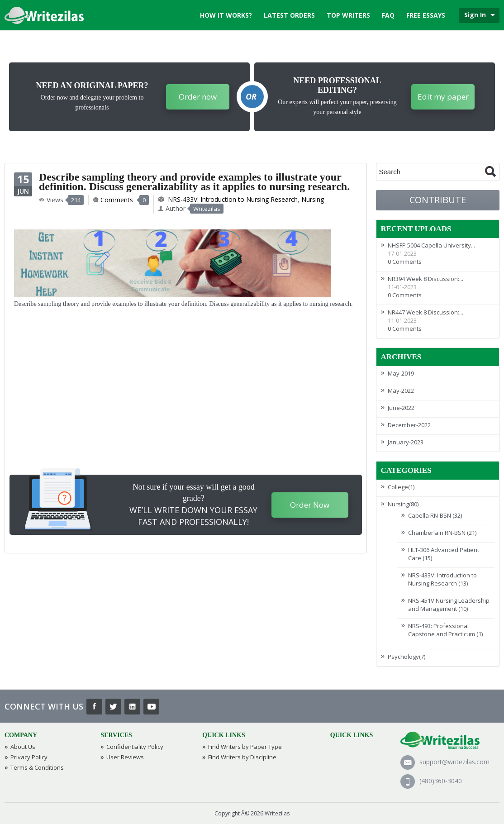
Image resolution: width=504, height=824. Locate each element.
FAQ (388, 15)
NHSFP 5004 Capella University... (431, 245)
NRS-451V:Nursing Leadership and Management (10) (449, 605)
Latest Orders (289, 15)
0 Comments (405, 262)
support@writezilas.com (445, 762)
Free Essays (426, 15)
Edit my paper (443, 97)
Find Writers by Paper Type (245, 747)
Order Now (310, 505)
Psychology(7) (407, 657)
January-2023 (406, 442)
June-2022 (401, 408)
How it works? (226, 15)
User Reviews (125, 757)
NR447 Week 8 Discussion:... (426, 312)
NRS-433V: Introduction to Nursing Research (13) (442, 579)
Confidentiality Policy (135, 747)
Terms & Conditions (37, 767)
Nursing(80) (403, 504)
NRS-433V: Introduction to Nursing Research (233, 199)
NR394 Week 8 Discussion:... (426, 279)
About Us (23, 747)
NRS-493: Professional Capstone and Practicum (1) (445, 630)
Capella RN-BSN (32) (435, 515)
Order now (198, 97)
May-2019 (401, 373)
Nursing (313, 199)
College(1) (401, 487)
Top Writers (348, 15)
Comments (117, 200)
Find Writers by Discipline (242, 757)
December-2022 (409, 425)
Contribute (438, 200)
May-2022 (401, 391)
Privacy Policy (29, 757)
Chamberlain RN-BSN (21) (442, 533)
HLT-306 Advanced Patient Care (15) (444, 554)
